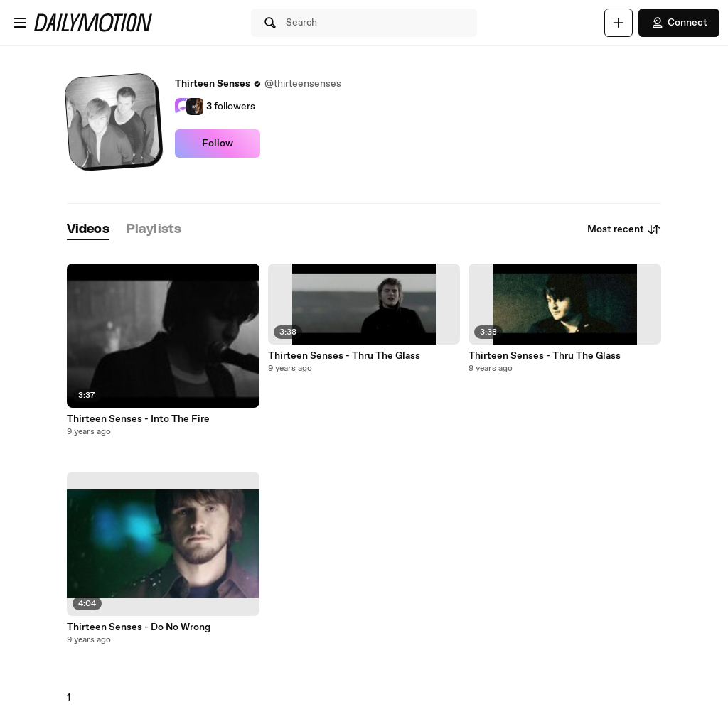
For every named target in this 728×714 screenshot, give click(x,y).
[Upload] (619, 23)
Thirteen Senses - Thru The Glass (344, 356)
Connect (679, 23)
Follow (218, 144)
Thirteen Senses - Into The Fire (138, 419)
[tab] (88, 230)
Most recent (624, 229)
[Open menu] (20, 23)
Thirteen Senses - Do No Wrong (139, 627)
